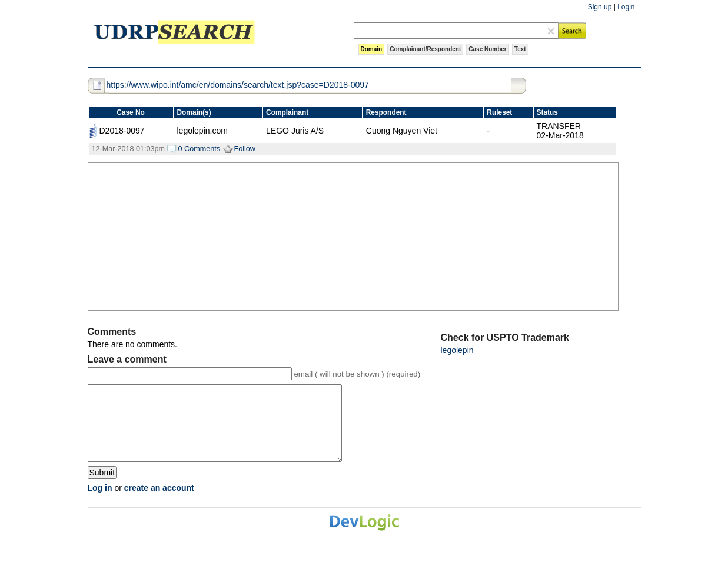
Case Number (487, 49)
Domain (372, 49)
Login (626, 7)
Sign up (600, 7)
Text (520, 49)
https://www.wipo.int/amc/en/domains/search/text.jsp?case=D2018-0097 (238, 85)
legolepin (457, 350)
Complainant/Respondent (425, 49)
